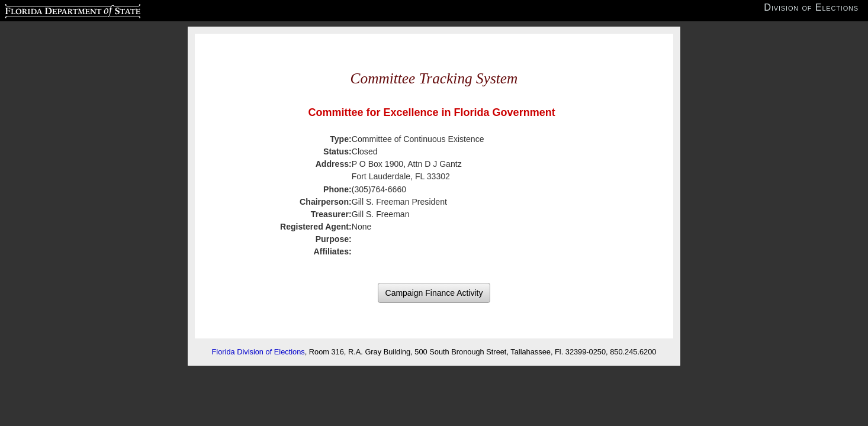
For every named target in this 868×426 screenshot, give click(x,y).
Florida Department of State (49, 9)
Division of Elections (811, 7)
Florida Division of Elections (258, 352)
